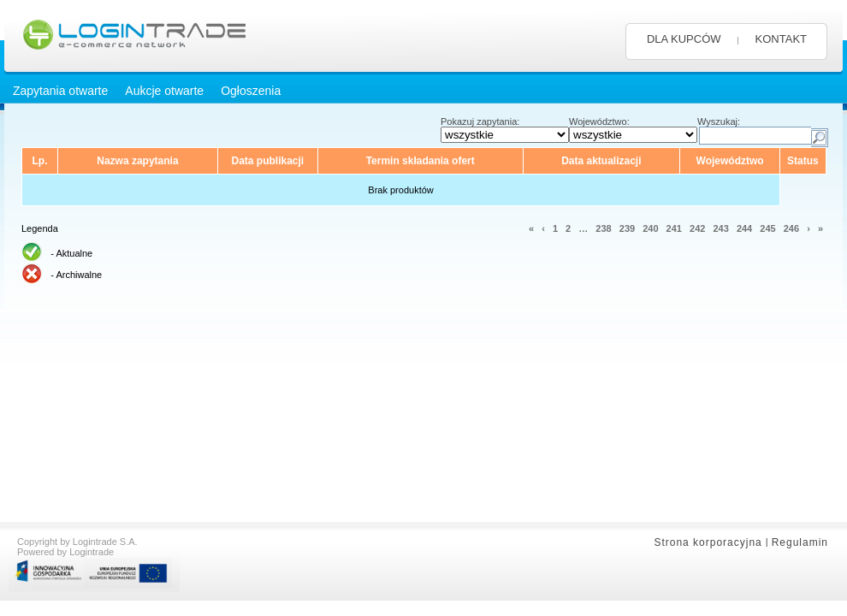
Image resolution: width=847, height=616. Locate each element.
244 (744, 228)
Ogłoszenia (251, 91)
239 (627, 228)
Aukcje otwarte (164, 91)
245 (767, 228)
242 (697, 228)
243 (720, 228)
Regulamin (800, 542)
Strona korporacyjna (708, 542)
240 (650, 228)
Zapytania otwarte (60, 91)
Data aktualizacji (601, 161)
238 (603, 228)
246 (791, 228)
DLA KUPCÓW (684, 39)
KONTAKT (781, 39)
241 (674, 228)
